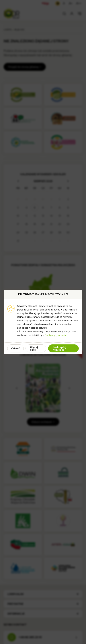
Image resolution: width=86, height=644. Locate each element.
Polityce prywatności (56, 335)
